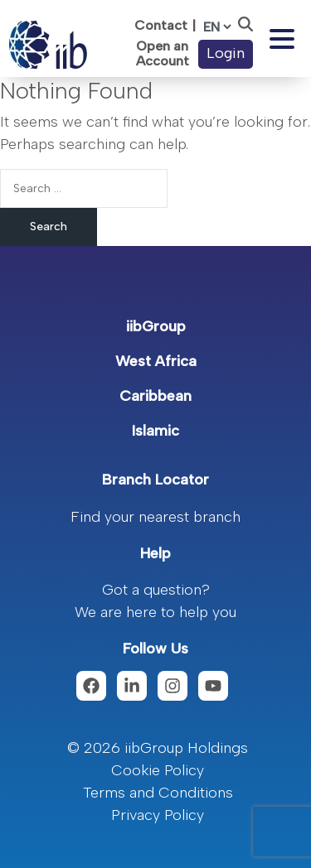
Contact (161, 25)
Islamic (155, 431)
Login (226, 53)
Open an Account (163, 54)
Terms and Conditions (158, 793)
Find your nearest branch (155, 517)
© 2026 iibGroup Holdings (158, 748)
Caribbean (155, 396)
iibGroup (156, 326)
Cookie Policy (158, 770)
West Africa (156, 361)
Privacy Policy (158, 815)
